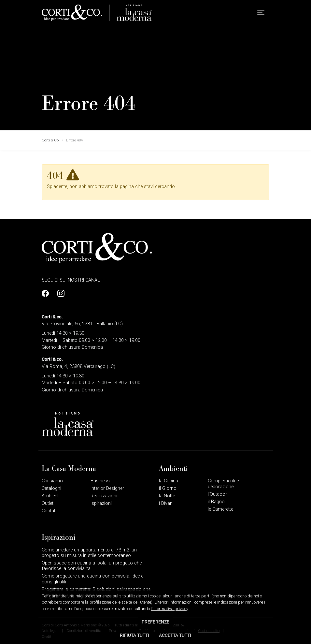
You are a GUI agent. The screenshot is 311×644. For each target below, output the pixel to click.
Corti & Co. (51, 140)
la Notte (167, 496)
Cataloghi (51, 488)
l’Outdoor (217, 494)
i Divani (166, 503)
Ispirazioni (101, 503)
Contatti (50, 511)
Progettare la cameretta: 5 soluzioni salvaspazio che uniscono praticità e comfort (96, 592)
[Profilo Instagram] (59, 293)
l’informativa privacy (169, 637)
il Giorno (168, 488)
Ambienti (51, 496)
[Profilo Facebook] (47, 293)
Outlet (48, 503)
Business (100, 481)
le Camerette (220, 509)
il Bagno (216, 502)
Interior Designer (107, 488)
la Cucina (169, 481)
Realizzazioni (104, 496)
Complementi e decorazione (223, 484)
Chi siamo (52, 481)
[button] (261, 13)
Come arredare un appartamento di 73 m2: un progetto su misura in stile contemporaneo (89, 553)
